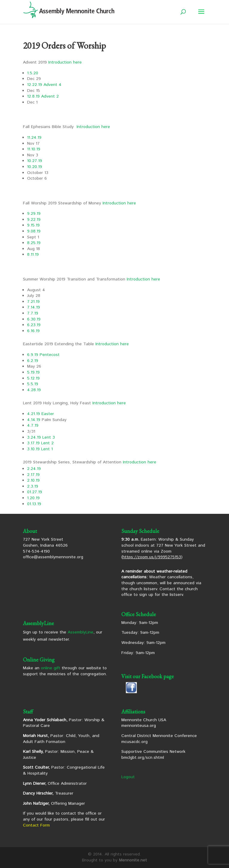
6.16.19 (33, 331)
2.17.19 (33, 475)
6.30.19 (34, 319)
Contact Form (36, 825)
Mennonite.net (133, 860)
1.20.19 (33, 498)
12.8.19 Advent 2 (43, 96)
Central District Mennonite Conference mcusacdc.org (159, 739)
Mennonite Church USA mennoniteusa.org (144, 723)
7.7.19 (33, 313)
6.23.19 (34, 325)
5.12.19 (33, 378)
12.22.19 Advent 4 (44, 85)
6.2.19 (33, 361)
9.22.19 (34, 220)
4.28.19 (34, 390)
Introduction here (65, 62)
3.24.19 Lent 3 (41, 437)
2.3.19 (33, 486)
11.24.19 (34, 138)
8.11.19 (33, 255)
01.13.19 (34, 504)
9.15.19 (33, 225)
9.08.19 (34, 231)
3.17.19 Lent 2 (40, 443)
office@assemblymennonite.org (53, 557)
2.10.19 (33, 480)
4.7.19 (33, 425)
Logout (128, 777)
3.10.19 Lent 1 (40, 449)
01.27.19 (35, 492)
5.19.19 (33, 372)
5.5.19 (33, 384)
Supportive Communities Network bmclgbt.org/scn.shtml (153, 755)
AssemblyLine (81, 632)
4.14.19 (34, 420)
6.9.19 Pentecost (43, 355)
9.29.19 (34, 214)
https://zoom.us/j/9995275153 (152, 557)
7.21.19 (33, 302)
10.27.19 (35, 161)
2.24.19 (34, 469)
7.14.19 (34, 307)
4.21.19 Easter (41, 414)
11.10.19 (34, 149)
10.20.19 (35, 167)
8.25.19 (34, 243)
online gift (51, 668)
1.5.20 (33, 73)
